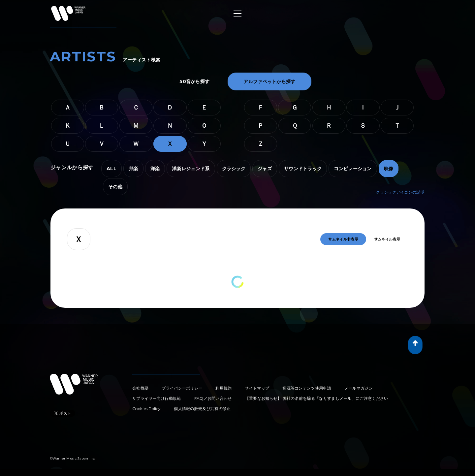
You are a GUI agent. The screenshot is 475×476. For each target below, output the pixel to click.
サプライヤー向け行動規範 (157, 398)
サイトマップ (257, 388)
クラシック (234, 169)
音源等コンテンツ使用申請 (307, 388)
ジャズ (265, 169)
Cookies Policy (146, 409)
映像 (389, 169)
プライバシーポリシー (182, 388)
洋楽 (155, 169)
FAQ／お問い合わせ (213, 398)
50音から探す (194, 81)
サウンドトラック (303, 169)
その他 (115, 187)
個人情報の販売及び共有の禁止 (202, 409)
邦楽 (133, 169)
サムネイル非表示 (343, 239)
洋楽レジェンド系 (191, 169)
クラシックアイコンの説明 (400, 192)
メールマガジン (359, 388)
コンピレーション (353, 169)
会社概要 (140, 388)
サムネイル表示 (387, 239)
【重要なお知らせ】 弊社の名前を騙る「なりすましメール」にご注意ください (317, 398)
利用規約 (223, 388)
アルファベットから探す (269, 81)
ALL (111, 169)
